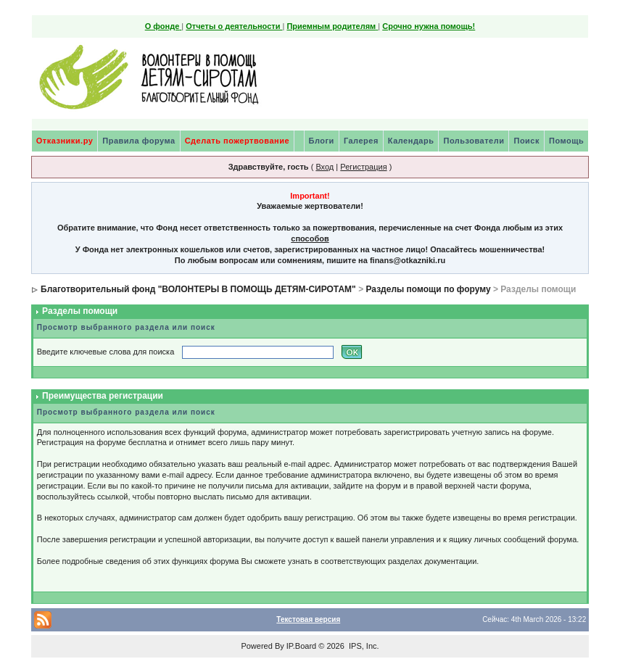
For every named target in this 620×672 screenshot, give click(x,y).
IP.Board (301, 646)
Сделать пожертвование (237, 141)
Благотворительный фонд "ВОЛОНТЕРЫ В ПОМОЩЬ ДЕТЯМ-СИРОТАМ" (198, 289)
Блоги (322, 141)
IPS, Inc (363, 646)
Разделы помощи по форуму (428, 289)
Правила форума (139, 141)
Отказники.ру (65, 141)
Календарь (411, 141)
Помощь (566, 141)
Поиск (526, 141)
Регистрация (363, 167)
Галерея (361, 141)
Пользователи (474, 141)
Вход (325, 167)
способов (310, 238)
